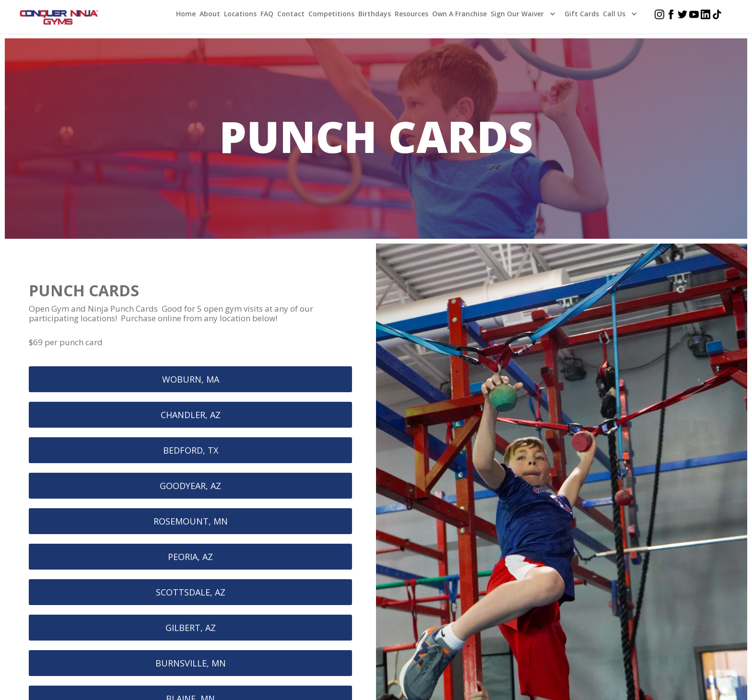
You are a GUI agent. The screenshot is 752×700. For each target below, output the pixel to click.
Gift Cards (582, 14)
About (210, 14)
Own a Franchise (459, 14)
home (186, 14)
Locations (240, 14)
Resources (411, 14)
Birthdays (375, 14)
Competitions (331, 14)
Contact (291, 14)
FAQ (267, 14)
